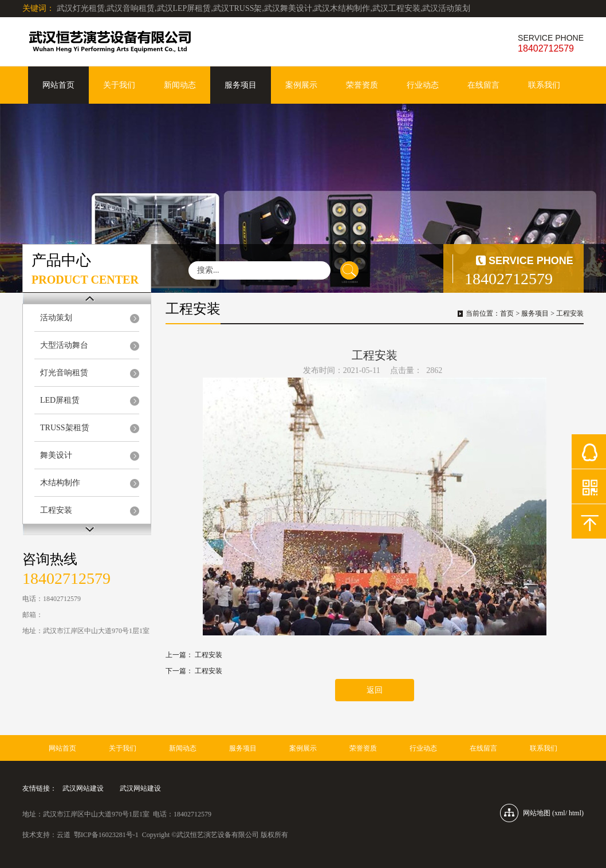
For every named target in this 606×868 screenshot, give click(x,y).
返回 (375, 690)
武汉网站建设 (83, 788)
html (575, 813)
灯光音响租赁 (64, 373)
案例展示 (301, 85)
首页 (507, 313)
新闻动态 (180, 85)
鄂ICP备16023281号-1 (106, 835)
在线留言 (483, 85)
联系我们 (544, 85)
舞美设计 (56, 455)
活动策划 (56, 318)
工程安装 (56, 510)
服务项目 (241, 85)
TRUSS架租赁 (65, 428)
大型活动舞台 (64, 345)
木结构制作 (60, 483)
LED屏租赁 (60, 400)
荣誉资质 (362, 85)
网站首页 (58, 85)
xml (560, 813)
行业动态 (423, 85)
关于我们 (119, 85)
